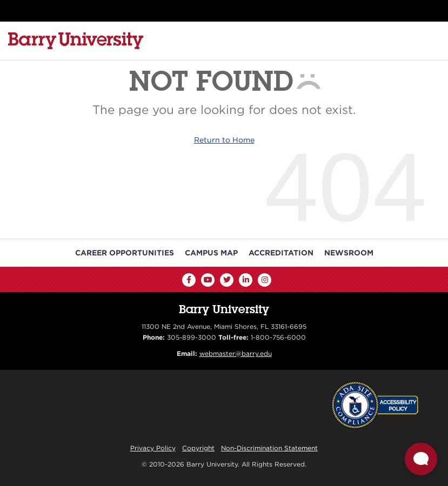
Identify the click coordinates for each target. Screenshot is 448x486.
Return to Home (224, 140)
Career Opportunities (125, 253)
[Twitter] (227, 280)
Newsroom (349, 253)
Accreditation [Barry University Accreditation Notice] (281, 253)
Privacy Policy (153, 448)
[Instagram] (265, 280)
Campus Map (211, 253)
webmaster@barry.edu (236, 353)
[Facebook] (189, 280)
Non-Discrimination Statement (269, 448)
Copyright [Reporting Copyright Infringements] (198, 448)
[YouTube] (208, 280)
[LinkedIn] (246, 280)
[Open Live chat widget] (421, 459)
